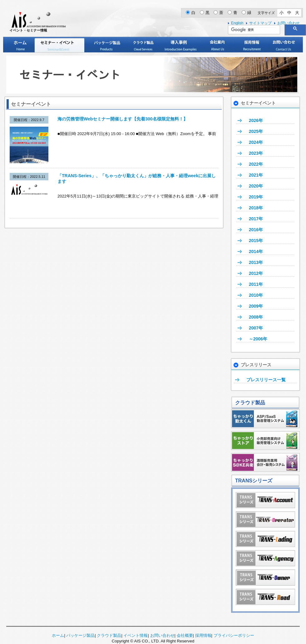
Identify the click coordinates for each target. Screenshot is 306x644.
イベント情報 (136, 635)
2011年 (256, 284)
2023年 (256, 153)
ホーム (20, 45)
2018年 (256, 208)
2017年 (256, 219)
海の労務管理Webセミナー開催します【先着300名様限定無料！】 (123, 119)
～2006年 (258, 339)
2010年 (256, 295)
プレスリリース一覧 (266, 380)
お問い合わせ (283, 45)
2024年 (256, 142)
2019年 (256, 197)
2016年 (256, 230)
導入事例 (179, 45)
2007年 (256, 328)
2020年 (256, 186)
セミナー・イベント (59, 45)
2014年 (256, 251)
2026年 (256, 120)
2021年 (256, 175)
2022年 (256, 164)
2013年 (256, 262)
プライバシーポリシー (234, 635)
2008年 (256, 317)
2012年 (256, 273)
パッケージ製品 (107, 45)
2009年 (256, 306)
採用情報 (250, 45)
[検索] (253, 30)
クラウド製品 (143, 45)
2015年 (256, 241)
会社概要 (185, 635)
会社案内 (217, 45)
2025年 (256, 131)
